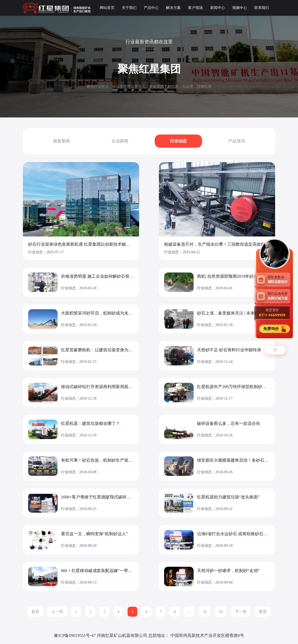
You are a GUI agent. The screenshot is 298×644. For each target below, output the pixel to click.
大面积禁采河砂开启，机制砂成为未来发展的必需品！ (97, 313)
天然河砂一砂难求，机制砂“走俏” (228, 571)
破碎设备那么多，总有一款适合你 (229, 424)
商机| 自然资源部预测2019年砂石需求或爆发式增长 (233, 276)
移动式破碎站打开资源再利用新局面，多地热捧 (97, 387)
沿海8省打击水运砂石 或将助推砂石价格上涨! (233, 534)
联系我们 (262, 8)
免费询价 (271, 329)
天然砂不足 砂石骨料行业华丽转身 (229, 350)
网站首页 (107, 8)
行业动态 (178, 141)
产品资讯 (237, 141)
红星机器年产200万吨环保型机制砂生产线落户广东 (233, 387)
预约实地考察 (279, 296)
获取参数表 (279, 279)
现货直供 (272, 313)
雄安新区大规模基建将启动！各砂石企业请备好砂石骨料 (233, 460)
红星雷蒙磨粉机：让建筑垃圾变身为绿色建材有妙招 (97, 350)
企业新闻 (120, 141)
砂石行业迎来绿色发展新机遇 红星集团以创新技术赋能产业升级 (81, 244)
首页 (35, 612)
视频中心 (240, 8)
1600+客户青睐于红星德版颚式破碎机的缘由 (97, 497)
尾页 (263, 612)
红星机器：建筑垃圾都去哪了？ (90, 424)
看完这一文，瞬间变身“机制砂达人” (94, 534)
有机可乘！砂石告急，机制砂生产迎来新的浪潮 (97, 460)
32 (205, 612)
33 (221, 612)
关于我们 (129, 8)
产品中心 (151, 8)
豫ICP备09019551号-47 (75, 635)
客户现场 (195, 8)
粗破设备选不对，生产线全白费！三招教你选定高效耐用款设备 (217, 244)
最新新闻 (62, 141)
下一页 (241, 612)
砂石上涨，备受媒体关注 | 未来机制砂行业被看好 (233, 313)
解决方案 (173, 8)
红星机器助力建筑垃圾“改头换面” (228, 497)
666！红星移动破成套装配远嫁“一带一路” (97, 571)
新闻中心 (218, 8)
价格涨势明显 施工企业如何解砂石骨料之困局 (97, 276)
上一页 (57, 612)
